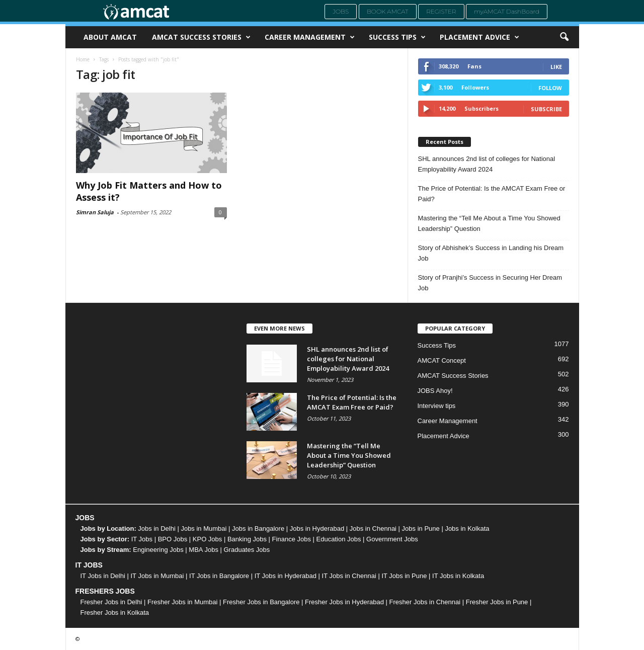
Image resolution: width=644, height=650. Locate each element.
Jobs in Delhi (156, 529)
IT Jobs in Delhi (103, 576)
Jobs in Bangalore (258, 529)
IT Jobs (142, 539)
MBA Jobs (204, 550)
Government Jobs (392, 539)
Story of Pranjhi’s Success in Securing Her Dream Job (490, 283)
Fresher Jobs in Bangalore (261, 602)
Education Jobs (339, 539)
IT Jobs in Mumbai (157, 576)
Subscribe (546, 109)
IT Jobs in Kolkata (458, 576)
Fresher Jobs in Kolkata (115, 613)
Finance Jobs (292, 539)
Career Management (310, 37)
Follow (550, 88)
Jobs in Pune (421, 529)
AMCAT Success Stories (201, 37)
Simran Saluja (95, 212)
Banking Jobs (247, 539)
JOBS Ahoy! (435, 391)
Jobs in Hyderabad (317, 529)
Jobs (341, 11)
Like (556, 67)
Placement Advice (479, 37)
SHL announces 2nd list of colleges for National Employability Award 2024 (487, 164)
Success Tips (397, 37)
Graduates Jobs (247, 550)
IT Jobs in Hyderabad (286, 576)
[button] (564, 37)
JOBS (85, 518)
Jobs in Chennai (373, 529)
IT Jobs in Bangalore (219, 576)
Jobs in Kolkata (467, 529)
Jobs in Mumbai (204, 529)
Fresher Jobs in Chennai (425, 602)
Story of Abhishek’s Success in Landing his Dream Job (491, 253)
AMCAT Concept (442, 360)
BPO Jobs (173, 539)
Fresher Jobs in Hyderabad (344, 602)
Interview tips (437, 406)
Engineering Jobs (158, 550)
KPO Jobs (208, 539)
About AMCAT (110, 37)
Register (441, 11)
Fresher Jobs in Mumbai (182, 602)
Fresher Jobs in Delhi (111, 602)
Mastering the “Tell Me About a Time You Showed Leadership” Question (489, 223)
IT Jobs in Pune (404, 576)
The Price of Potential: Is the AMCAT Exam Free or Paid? (492, 194)
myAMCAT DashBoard (507, 11)
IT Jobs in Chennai (349, 576)
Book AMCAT (388, 11)
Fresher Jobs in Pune (497, 602)
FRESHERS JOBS (105, 591)
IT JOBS (89, 565)
